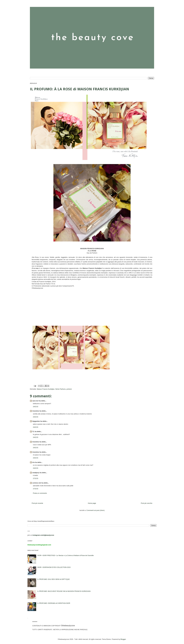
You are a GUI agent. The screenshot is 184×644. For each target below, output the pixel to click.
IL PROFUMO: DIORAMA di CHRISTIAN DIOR (54, 603)
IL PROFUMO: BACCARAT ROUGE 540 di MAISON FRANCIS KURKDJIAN (64, 591)
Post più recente (37, 503)
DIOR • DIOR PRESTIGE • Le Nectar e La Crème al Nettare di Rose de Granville (65, 555)
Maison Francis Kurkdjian (46, 389)
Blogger (123, 639)
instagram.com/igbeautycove (43, 535)
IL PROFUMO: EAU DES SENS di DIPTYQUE (54, 579)
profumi (69, 389)
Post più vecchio (147, 503)
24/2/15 (36, 407)
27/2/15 (36, 478)
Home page (92, 503)
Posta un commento (40, 493)
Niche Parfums (60, 389)
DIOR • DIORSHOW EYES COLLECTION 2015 (54, 567)
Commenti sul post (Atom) (95, 510)
